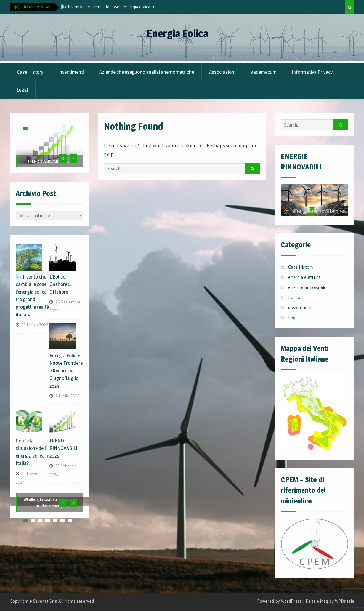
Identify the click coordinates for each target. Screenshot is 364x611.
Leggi (22, 90)
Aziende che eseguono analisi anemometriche (147, 72)
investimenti (71, 72)
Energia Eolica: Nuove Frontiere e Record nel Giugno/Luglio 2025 (66, 371)
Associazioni (222, 72)
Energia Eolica (178, 33)
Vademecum (264, 72)
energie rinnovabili (307, 287)
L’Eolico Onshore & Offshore (60, 284)
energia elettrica (304, 277)
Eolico (294, 297)
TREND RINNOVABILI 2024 (50, 161)
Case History (30, 72)
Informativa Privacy (312, 72)
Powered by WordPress (279, 601)
